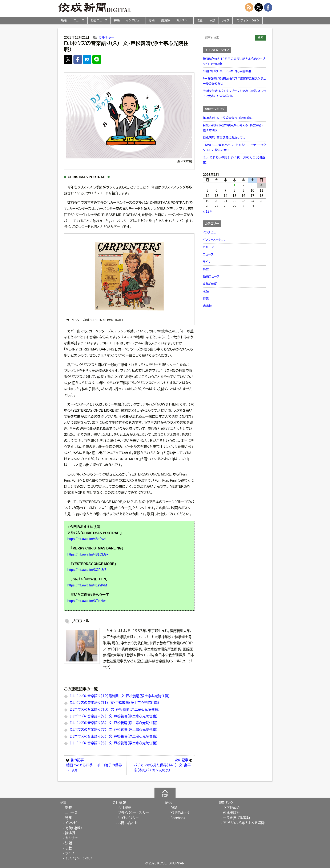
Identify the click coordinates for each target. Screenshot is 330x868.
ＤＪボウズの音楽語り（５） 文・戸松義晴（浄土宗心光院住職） (114, 743)
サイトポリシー (128, 818)
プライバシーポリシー (133, 813)
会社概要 (125, 808)
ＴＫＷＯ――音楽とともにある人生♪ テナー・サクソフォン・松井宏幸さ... (234, 148)
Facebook (178, 818)
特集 (117, 20)
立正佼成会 (232, 808)
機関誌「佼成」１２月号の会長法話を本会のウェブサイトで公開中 (234, 61)
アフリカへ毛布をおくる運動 (244, 823)
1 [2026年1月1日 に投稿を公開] (235, 185)
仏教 (212, 20)
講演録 (165, 20)
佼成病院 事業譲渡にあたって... (224, 138)
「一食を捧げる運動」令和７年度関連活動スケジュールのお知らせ (234, 81)
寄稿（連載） (210, 284)
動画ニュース (99, 20)
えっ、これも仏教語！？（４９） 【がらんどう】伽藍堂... (234, 160)
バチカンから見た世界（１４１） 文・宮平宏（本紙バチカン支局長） (163, 765)
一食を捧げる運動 (236, 818)
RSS (174, 808)
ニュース (79, 20)
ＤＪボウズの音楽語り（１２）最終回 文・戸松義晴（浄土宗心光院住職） (120, 696)
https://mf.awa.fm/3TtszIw (86, 601)
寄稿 (152, 20)
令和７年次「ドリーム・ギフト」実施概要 (227, 71)
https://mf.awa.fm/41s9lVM (87, 585)
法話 (200, 20)
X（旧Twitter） (180, 813)
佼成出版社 (232, 813)
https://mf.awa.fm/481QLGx (88, 554)
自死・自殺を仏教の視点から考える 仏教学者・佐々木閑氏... (233, 128)
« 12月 (208, 211)
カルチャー (183, 20)
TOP (165, 793)
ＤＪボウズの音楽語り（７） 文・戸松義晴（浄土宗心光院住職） (114, 730)
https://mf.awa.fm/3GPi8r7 (87, 570)
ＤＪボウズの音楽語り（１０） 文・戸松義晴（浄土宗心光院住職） (115, 709)
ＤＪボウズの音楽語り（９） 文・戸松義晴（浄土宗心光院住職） (114, 716)
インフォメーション (247, 20)
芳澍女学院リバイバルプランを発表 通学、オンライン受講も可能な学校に (234, 94)
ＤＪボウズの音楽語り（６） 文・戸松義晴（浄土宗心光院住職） (114, 736)
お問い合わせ (128, 823)
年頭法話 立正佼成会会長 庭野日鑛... (228, 118)
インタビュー (134, 20)
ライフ (226, 20)
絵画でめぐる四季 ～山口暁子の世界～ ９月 (95, 765)
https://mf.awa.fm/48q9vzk (87, 539)
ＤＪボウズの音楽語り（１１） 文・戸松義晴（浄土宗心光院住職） (114, 703)
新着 (64, 20)
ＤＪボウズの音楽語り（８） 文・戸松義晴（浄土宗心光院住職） (114, 723)
